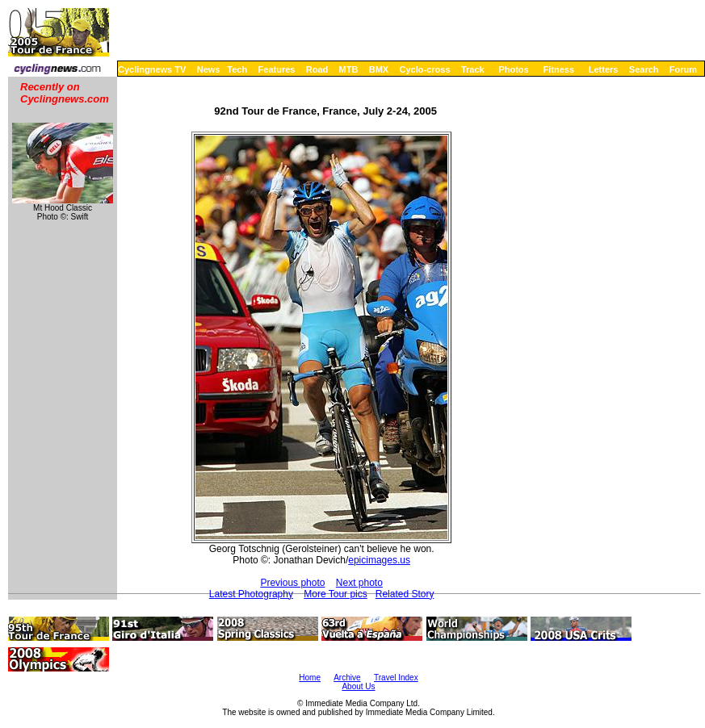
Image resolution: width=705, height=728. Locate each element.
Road (317, 69)
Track (473, 69)
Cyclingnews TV (152, 69)
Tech (237, 69)
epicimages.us (379, 560)
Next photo (359, 583)
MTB (349, 69)
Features (277, 69)
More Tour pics (335, 594)
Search (644, 69)
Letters (604, 69)
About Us (358, 686)
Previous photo (292, 583)
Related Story (405, 594)
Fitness (558, 69)
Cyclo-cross (425, 69)
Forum (683, 69)
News (209, 69)
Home (310, 678)
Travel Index (396, 678)
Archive (347, 678)
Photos (513, 69)
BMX (379, 69)
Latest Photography (251, 594)
